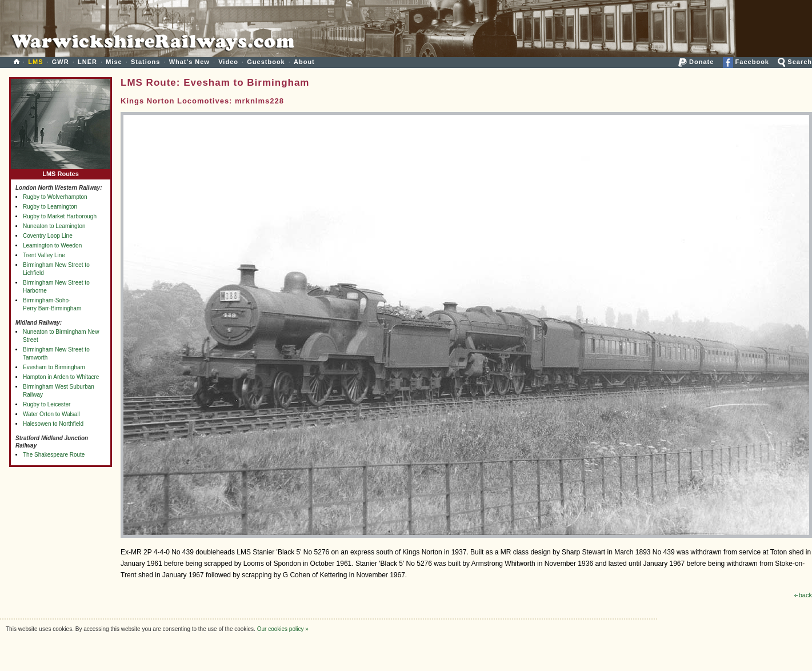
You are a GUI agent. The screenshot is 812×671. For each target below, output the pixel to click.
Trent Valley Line (44, 255)
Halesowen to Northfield (53, 424)
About (304, 62)
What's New (189, 62)
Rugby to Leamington (50, 207)
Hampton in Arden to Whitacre (61, 377)
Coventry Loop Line (48, 236)
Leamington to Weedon (52, 245)
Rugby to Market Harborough (60, 216)
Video (228, 62)
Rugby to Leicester (47, 404)
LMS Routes (61, 171)
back (803, 595)
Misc (114, 62)
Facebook (746, 62)
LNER (87, 62)
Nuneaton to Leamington (54, 226)
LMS (35, 62)
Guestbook (266, 62)
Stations (145, 62)
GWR (61, 62)
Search (795, 62)
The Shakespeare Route (54, 455)
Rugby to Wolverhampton (55, 197)
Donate (696, 62)
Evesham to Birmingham (54, 367)
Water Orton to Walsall (51, 414)
